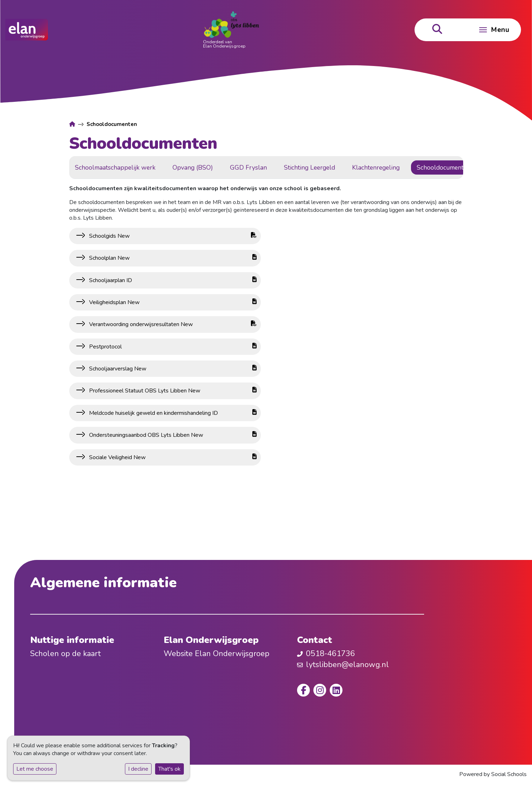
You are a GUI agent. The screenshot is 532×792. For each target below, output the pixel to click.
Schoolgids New (172, 236)
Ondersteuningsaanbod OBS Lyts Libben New (172, 435)
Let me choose (35, 769)
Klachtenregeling (402, 167)
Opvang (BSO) (219, 167)
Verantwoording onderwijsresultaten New (172, 324)
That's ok (169, 769)
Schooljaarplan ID (172, 280)
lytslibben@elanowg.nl (347, 665)
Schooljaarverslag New (172, 369)
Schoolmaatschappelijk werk (142, 167)
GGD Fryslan (275, 167)
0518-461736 (330, 654)
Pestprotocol (172, 347)
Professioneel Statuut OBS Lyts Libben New (172, 391)
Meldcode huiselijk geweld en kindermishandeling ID (172, 413)
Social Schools (509, 774)
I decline (138, 769)
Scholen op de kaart (65, 654)
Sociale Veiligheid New (172, 457)
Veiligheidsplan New (172, 302)
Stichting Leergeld (336, 167)
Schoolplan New (172, 258)
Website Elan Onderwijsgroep (216, 654)
